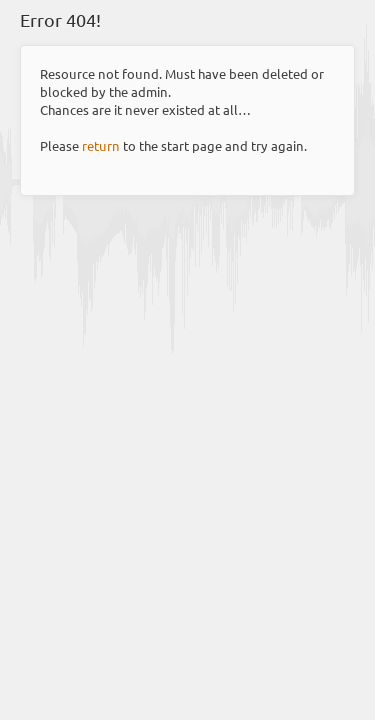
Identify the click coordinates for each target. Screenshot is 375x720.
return (101, 145)
